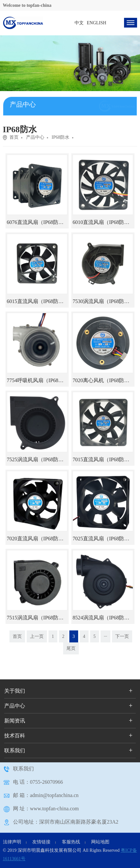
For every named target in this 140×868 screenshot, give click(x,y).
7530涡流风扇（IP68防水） (104, 301)
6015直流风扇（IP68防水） (38, 301)
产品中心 (35, 137)
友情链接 (41, 842)
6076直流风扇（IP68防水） (38, 222)
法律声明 (12, 842)
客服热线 (71, 842)
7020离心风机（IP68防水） (104, 380)
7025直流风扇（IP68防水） (104, 539)
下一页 (122, 636)
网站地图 (100, 842)
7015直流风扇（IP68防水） (104, 459)
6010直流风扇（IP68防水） (104, 222)
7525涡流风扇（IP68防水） (38, 459)
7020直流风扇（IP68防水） (38, 539)
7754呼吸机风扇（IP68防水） (40, 380)
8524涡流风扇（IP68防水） (104, 618)
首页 (14, 137)
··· (106, 636)
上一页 (37, 636)
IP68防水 (61, 137)
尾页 (71, 648)
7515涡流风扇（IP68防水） (38, 618)
